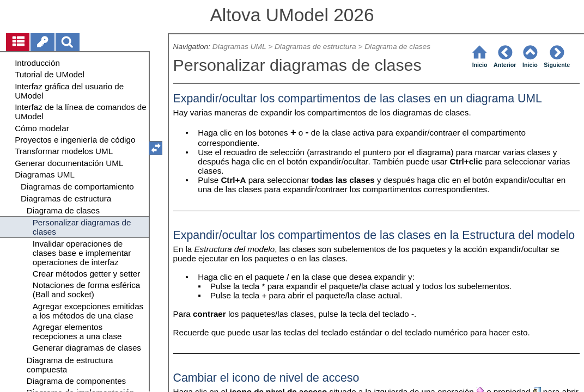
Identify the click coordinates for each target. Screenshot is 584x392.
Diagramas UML (239, 47)
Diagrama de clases (397, 47)
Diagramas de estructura (315, 47)
